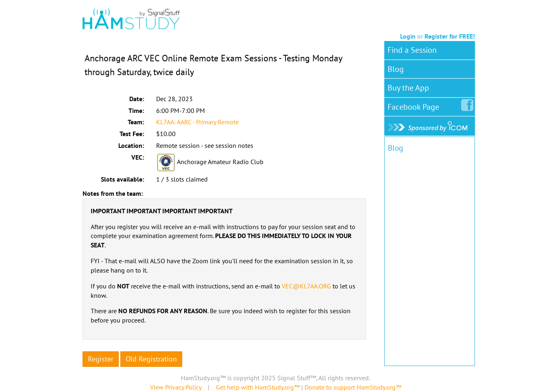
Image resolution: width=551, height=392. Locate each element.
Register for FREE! (450, 36)
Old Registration (151, 359)
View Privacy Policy (176, 387)
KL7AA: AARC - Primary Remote (197, 122)
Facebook (415, 105)
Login (408, 36)
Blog (396, 69)
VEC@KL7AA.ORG (306, 286)
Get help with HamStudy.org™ (258, 387)
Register (101, 359)
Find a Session (412, 50)
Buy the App (408, 88)
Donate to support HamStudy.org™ (353, 387)
